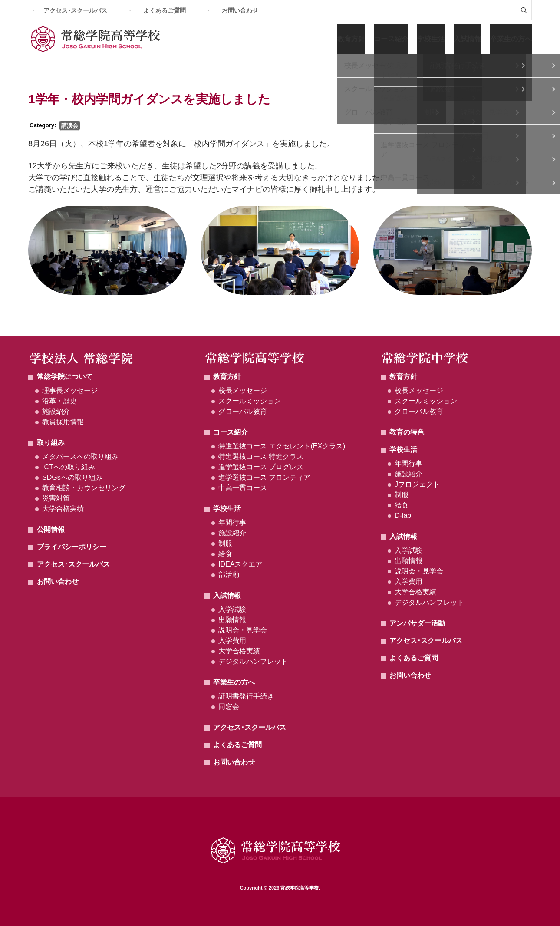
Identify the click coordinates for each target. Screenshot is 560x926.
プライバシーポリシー (72, 547)
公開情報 (51, 529)
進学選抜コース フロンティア (264, 477)
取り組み (51, 443)
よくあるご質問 (165, 10)
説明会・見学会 (243, 630)
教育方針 (351, 39)
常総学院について (65, 377)
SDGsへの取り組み (72, 477)
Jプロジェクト (417, 484)
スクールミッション (250, 401)
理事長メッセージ (70, 391)
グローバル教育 (243, 411)
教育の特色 (407, 432)
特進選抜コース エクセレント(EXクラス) (282, 446)
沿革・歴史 (59, 401)
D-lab (403, 516)
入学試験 (232, 609)
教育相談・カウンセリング (84, 488)
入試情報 (468, 39)
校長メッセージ (243, 391)
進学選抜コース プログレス (261, 467)
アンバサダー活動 (417, 623)
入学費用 (232, 641)
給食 (225, 554)
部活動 (229, 575)
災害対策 (56, 498)
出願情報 (232, 620)
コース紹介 (391, 39)
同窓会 (229, 707)
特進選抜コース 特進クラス (261, 456)
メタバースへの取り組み (80, 456)
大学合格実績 (63, 509)
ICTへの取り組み (69, 467)
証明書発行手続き (246, 696)
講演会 (70, 126)
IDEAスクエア (240, 564)
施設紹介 (56, 411)
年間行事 (232, 522)
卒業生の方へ (511, 39)
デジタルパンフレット (253, 661)
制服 (225, 543)
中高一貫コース (243, 488)
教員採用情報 (63, 422)
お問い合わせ (240, 10)
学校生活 (431, 39)
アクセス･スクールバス (75, 10)
